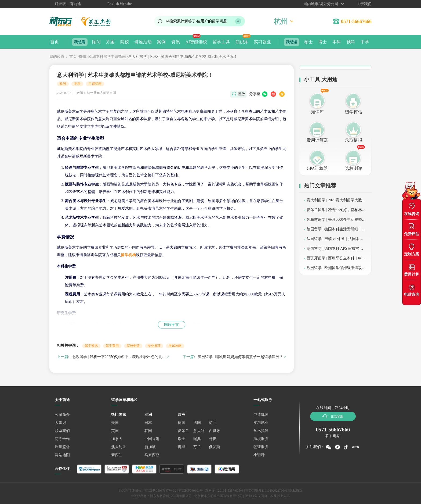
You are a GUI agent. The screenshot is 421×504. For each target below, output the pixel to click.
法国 (197, 423)
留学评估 (354, 112)
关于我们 (364, 4)
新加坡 (150, 447)
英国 (115, 431)
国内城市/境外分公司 (321, 4)
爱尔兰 (183, 431)
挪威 (182, 447)
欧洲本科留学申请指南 (107, 57)
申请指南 (95, 84)
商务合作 (62, 439)
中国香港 (152, 439)
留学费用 (112, 346)
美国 (115, 423)
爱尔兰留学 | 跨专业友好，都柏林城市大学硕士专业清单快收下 (336, 212)
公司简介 (62, 415)
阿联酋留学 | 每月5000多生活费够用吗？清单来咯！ (336, 221)
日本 (148, 423)
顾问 (96, 42)
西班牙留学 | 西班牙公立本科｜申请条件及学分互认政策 (336, 260)
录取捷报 (354, 140)
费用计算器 (317, 140)
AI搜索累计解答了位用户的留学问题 (196, 21)
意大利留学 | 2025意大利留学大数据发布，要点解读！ (336, 202)
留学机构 (128, 255)
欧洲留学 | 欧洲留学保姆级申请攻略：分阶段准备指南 (334, 270)
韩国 (148, 431)
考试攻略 (175, 346)
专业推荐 (154, 346)
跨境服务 (261, 439)
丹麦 (213, 439)
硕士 (309, 42)
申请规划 (261, 415)
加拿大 (117, 439)
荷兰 (213, 423)
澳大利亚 (119, 447)
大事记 (60, 423)
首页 (55, 42)
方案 (110, 42)
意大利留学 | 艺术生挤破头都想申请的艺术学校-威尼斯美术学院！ (183, 57)
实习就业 (262, 42)
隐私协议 (296, 491)
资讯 (176, 42)
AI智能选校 (196, 42)
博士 (322, 42)
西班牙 (215, 431)
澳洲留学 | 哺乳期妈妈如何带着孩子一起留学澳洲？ (240, 357)
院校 (125, 42)
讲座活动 (143, 42)
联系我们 (62, 431)
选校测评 (354, 168)
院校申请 (133, 346)
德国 (182, 423)
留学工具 (221, 42)
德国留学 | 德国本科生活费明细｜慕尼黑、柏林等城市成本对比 (336, 231)
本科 (337, 42)
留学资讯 (91, 346)
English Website (120, 4)
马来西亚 (152, 455)
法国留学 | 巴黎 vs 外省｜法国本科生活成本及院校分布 (335, 241)
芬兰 (197, 447)
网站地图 (62, 455)
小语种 (259, 455)
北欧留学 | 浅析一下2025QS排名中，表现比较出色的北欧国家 (119, 358)
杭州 (82, 57)
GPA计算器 (317, 168)
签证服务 (261, 447)
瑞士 (182, 439)
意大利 (199, 431)
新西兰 (117, 455)
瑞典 (197, 439)
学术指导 (261, 431)
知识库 (242, 42)
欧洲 (63, 84)
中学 (365, 42)
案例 (161, 42)
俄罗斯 (215, 447)
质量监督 (62, 447)
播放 (241, 94)
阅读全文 (172, 325)
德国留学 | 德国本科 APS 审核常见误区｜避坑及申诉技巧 (335, 250)
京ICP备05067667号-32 (160, 491)
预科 (351, 42)
